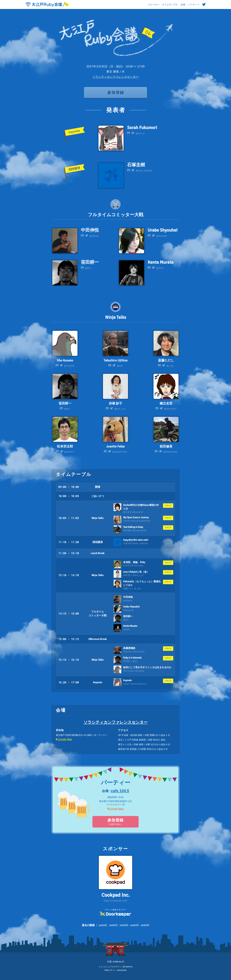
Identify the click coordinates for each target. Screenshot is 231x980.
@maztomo (128, 967)
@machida (122, 970)
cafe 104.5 (120, 791)
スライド (168, 505)
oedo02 (113, 925)
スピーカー (154, 4)
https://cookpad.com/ (116, 901)
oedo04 (134, 925)
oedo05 (145, 925)
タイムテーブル (170, 4)
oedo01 (103, 925)
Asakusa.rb (118, 962)
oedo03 (124, 925)
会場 (183, 4)
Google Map (64, 739)
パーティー (194, 4)
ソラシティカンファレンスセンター (116, 77)
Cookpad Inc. (116, 895)
